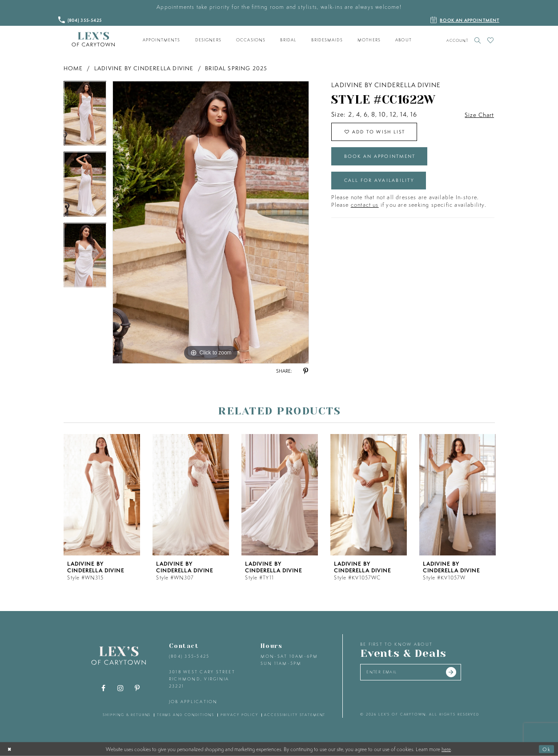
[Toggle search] (478, 40)
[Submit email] (458, 673)
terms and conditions (186, 715)
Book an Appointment (384, 159)
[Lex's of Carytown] (93, 40)
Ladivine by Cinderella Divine (144, 68)
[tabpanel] (85, 117)
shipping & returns (127, 715)
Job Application (193, 702)
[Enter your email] (414, 673)
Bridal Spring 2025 (236, 68)
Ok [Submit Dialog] (546, 749)
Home (73, 68)
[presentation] (102, 495)
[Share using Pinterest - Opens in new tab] (306, 371)
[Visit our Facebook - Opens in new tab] (103, 688)
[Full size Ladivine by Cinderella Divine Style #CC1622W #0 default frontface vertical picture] (211, 222)
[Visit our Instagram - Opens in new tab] (120, 688)
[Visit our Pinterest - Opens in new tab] (137, 688)
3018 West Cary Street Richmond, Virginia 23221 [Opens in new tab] (202, 679)
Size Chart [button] (479, 115)
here (446, 749)
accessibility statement (295, 715)
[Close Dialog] (10, 749)
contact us (365, 210)
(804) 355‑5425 (189, 656)
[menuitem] (161, 40)
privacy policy (239, 715)
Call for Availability (382, 185)
